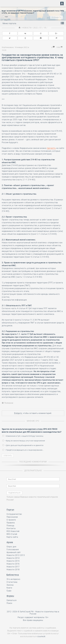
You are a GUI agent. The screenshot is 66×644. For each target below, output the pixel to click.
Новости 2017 (13, 567)
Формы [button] (10, 596)
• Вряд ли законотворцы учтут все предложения (24, 441)
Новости (27, 28)
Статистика (12, 582)
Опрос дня (11, 547)
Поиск (9, 603)
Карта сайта (12, 537)
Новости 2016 (13, 564)
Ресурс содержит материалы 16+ (33, 617)
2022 (36, 28)
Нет (5, 17)
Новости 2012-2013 (16, 555)
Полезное (8, 403)
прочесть (51, 148)
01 (41, 28)
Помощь (10, 526)
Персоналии (12, 517)
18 (45, 28)
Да (5, 20)
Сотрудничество (14, 514)
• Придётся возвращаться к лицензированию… (23, 450)
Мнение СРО (33, 421)
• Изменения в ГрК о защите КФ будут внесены (23, 436)
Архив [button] (10, 542)
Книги (9, 588)
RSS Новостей (13, 531)
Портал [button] (10, 510)
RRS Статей (12, 534)
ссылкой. (42, 636)
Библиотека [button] (13, 575)
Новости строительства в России (44, 613)
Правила (11, 523)
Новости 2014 (13, 558)
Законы (10, 585)
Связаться (11, 600)
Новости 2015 (13, 561)
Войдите (18, 413)
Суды (9, 591)
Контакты (11, 528)
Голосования (13, 550)
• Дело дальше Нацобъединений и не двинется (23, 445)
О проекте (11, 520)
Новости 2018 (13, 570)
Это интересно (13, 579)
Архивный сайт (14, 552)
